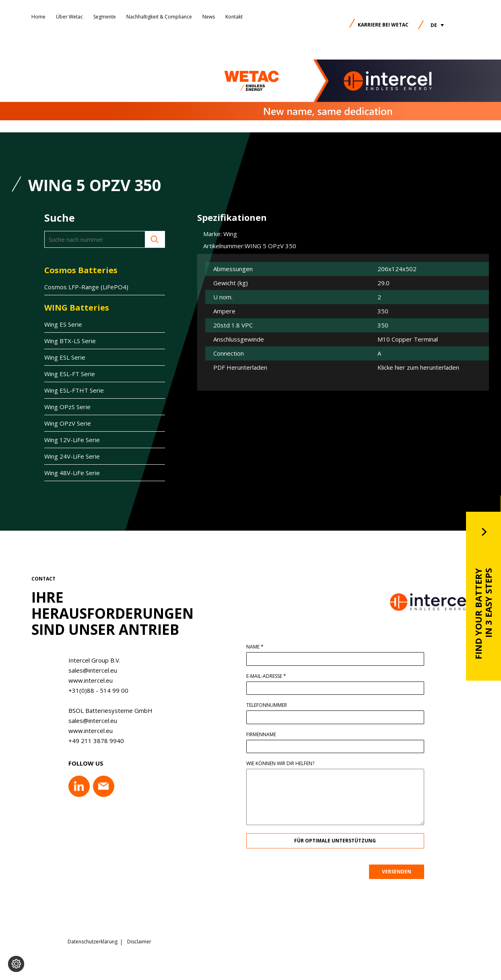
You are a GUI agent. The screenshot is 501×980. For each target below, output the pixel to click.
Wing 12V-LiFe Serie (72, 440)
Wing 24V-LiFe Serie (72, 456)
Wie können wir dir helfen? (283, 764)
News (209, 17)
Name (258, 647)
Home (38, 17)
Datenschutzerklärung (93, 942)
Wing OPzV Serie (68, 423)
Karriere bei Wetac (383, 25)
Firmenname (264, 735)
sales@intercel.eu (90, 670)
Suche (155, 239)
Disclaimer (139, 942)
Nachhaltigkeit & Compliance (159, 17)
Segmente (105, 17)
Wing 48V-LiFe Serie (72, 473)
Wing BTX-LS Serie (70, 341)
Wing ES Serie (63, 324)
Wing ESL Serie (65, 357)
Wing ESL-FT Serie (70, 374)
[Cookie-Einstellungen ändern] (16, 964)
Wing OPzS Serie (67, 407)
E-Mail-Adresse (269, 676)
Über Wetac (69, 17)
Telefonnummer (269, 705)
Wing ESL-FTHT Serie (74, 390)
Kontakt (234, 17)
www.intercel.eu (87, 680)
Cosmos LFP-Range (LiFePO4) (86, 287)
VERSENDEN (399, 872)
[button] (437, 25)
